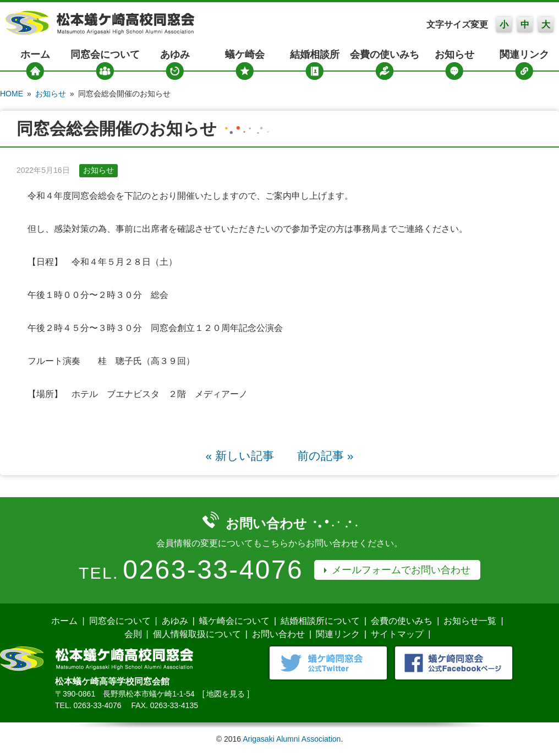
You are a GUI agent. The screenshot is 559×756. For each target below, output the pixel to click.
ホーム (35, 55)
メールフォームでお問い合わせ (401, 570)
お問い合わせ (278, 634)
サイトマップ (397, 634)
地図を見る (226, 694)
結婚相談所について (320, 621)
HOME (12, 94)
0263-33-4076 (213, 570)
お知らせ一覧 (470, 621)
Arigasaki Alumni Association (292, 739)
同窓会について (105, 55)
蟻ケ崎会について (234, 621)
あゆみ (175, 55)
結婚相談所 (315, 55)
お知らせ (454, 55)
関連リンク (524, 55)
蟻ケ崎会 (245, 55)
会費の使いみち (385, 55)
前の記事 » (325, 456)
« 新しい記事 (240, 456)
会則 (133, 634)
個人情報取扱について (197, 634)
